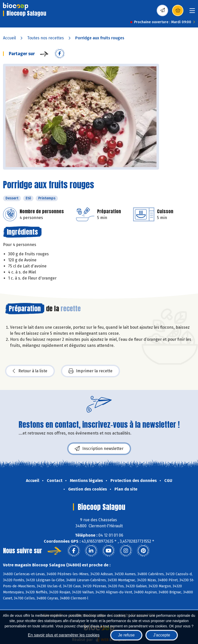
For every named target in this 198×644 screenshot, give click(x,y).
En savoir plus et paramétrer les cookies (64, 635)
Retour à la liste (30, 371)
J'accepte (162, 635)
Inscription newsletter (99, 449)
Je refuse (126, 635)
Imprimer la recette (90, 371)
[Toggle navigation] (192, 12)
